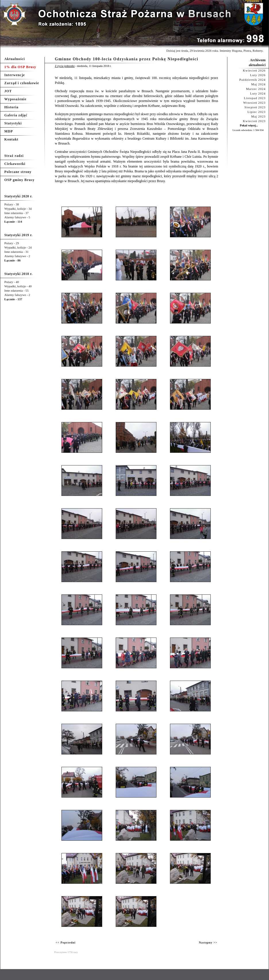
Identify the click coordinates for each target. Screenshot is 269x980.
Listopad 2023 (255, 98)
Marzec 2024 (256, 89)
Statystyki (13, 123)
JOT (8, 91)
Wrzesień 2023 (254, 103)
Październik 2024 (252, 80)
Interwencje (15, 75)
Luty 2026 (258, 75)
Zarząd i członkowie (22, 83)
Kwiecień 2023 (254, 121)
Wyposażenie (15, 99)
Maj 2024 (258, 84)
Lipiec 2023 (257, 112)
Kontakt (11, 139)
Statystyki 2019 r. (18, 235)
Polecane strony (18, 172)
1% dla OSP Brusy (20, 67)
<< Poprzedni (66, 943)
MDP (9, 131)
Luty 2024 (258, 93)
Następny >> (208, 943)
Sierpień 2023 (255, 107)
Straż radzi (14, 156)
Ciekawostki (15, 164)
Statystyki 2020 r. (18, 196)
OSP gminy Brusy (19, 180)
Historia (11, 107)
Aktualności (15, 59)
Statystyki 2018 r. (18, 274)
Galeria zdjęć (16, 115)
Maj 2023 (258, 116)
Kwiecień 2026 (254, 70)
